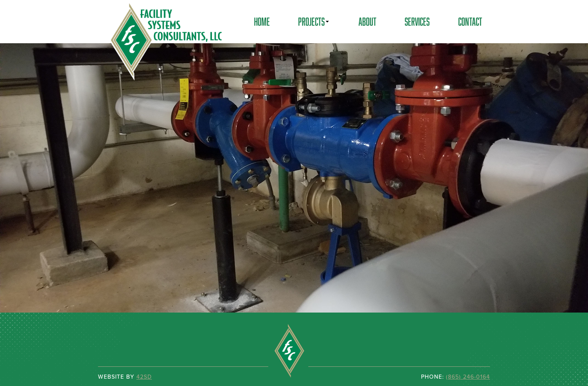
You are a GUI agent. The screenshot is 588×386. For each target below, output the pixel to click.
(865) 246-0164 (468, 377)
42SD (144, 377)
